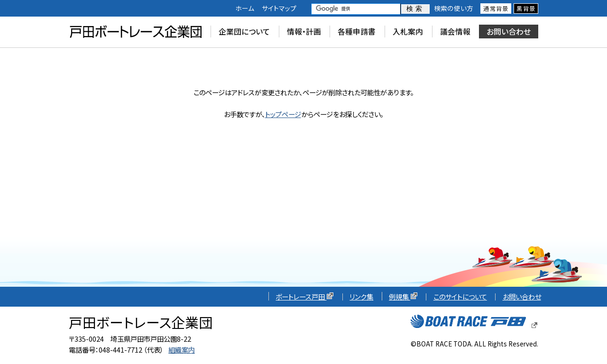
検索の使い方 (454, 8)
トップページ (283, 114)
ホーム (245, 8)
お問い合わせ (522, 296)
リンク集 (361, 296)
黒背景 (526, 9)
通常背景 (496, 9)
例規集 (403, 296)
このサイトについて (460, 296)
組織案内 (182, 350)
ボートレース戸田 (305, 296)
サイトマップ (279, 8)
